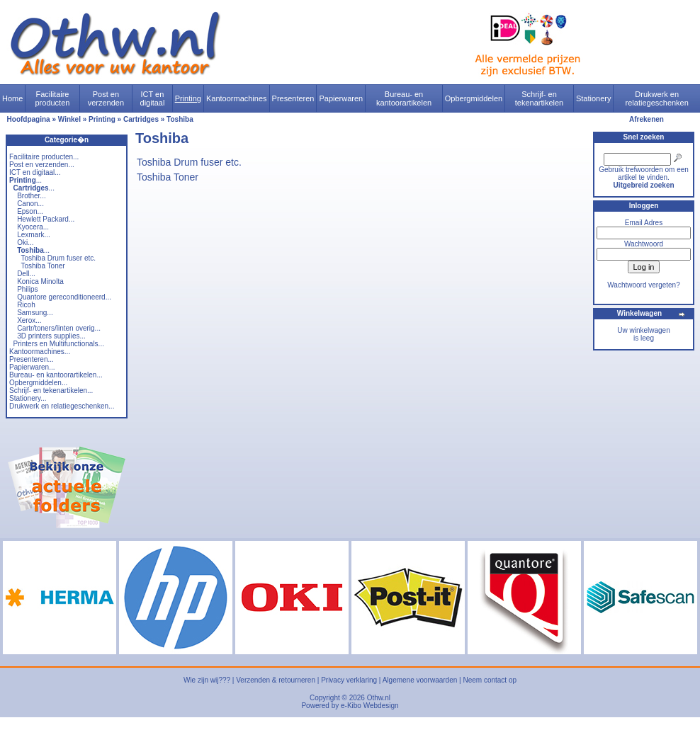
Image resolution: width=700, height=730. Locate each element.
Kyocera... (33, 227)
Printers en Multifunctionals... (59, 344)
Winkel (69, 119)
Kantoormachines (237, 98)
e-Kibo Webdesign (370, 706)
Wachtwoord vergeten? (643, 285)
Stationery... (28, 398)
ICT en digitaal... (35, 172)
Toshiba (180, 119)
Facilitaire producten (52, 98)
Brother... (32, 196)
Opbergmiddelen (474, 98)
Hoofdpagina (29, 119)
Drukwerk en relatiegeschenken (657, 98)
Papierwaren (341, 98)
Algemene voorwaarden (420, 680)
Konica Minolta (40, 281)
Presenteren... (32, 359)
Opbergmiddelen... (38, 383)
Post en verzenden (106, 98)
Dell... (26, 274)
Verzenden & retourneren (276, 680)
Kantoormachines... (40, 352)
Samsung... (35, 313)
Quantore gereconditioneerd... (64, 297)
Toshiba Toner (43, 266)
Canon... (30, 204)
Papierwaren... (32, 367)
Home (12, 98)
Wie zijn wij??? (207, 680)
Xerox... (29, 320)
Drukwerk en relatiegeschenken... (62, 406)
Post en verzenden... (42, 165)
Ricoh (26, 305)
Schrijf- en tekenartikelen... (51, 390)
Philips (27, 289)
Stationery (594, 98)
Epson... (30, 211)
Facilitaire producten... (44, 157)
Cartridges (141, 119)
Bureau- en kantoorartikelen (404, 98)
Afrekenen (647, 119)
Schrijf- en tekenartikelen (540, 98)
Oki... (25, 243)
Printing (188, 98)
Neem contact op (490, 680)
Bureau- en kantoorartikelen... (56, 375)
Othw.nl (379, 698)
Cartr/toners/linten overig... (59, 328)
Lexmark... (34, 235)
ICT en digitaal (153, 98)
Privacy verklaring (349, 680)
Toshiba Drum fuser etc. (59, 258)
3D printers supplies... (51, 336)
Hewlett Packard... (46, 219)
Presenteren (293, 98)
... (26, 180)
